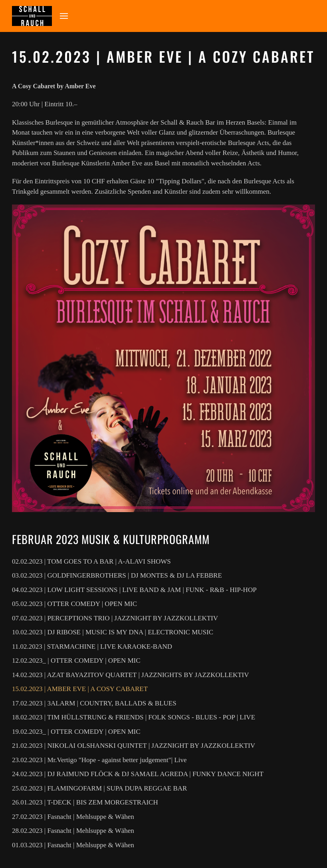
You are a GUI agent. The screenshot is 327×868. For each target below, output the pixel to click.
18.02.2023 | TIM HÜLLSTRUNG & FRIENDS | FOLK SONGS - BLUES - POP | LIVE (134, 717)
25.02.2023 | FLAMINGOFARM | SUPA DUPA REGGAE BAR (99, 788)
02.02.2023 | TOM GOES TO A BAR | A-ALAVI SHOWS (91, 561)
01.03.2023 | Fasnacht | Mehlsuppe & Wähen (73, 845)
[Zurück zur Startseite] (32, 16)
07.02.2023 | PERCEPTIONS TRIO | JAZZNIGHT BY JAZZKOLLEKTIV (115, 618)
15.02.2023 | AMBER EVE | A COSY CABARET (80, 689)
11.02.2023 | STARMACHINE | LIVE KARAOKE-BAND (92, 647)
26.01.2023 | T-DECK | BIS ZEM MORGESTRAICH (85, 802)
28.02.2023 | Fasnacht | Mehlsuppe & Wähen (73, 831)
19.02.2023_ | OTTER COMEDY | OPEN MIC (76, 732)
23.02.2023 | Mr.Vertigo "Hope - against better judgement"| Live (99, 760)
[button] (64, 16)
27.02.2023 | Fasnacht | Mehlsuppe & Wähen (73, 817)
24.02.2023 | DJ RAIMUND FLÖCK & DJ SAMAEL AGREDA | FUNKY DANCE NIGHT (138, 774)
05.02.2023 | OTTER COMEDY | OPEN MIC (74, 604)
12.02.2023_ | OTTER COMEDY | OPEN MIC (76, 660)
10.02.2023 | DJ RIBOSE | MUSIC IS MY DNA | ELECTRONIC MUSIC (113, 632)
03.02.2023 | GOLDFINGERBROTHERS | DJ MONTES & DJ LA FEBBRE (117, 575)
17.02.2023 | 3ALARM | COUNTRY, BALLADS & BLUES (94, 703)
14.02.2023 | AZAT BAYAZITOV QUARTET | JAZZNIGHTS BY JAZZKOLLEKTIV (131, 675)
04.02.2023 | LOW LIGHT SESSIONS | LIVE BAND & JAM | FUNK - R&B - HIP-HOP (134, 590)
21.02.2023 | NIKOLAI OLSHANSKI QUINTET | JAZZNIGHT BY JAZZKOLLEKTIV (134, 746)
